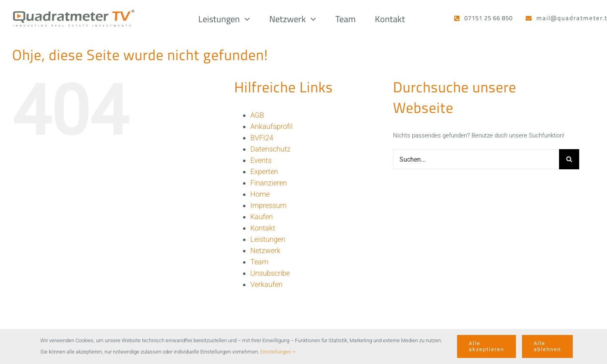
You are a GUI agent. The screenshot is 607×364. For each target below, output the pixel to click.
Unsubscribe (270, 273)
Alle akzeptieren (486, 346)
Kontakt (263, 228)
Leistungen (268, 239)
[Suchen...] (476, 159)
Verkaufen (266, 284)
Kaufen (262, 217)
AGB (257, 115)
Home (260, 194)
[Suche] (569, 159)
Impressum (268, 205)
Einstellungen (278, 352)
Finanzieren (269, 183)
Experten (264, 172)
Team (259, 262)
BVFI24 (262, 138)
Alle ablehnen (547, 346)
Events (261, 160)
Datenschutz (270, 149)
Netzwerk (265, 251)
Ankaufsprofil (271, 126)
